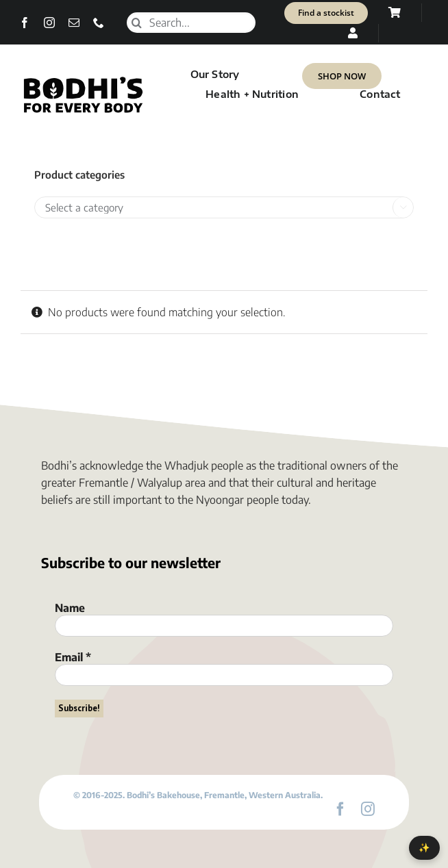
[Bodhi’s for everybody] (83, 80)
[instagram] (49, 23)
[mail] (74, 23)
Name (70, 608)
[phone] (99, 23)
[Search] (137, 23)
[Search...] (191, 23)
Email (73, 657)
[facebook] (25, 23)
